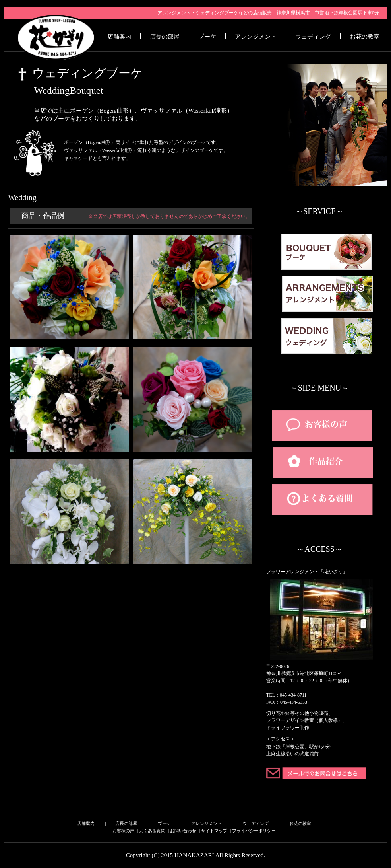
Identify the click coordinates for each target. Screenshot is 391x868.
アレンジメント (256, 36)
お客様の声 (123, 831)
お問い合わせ (183, 831)
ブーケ (207, 36)
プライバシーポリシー (254, 831)
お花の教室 (365, 36)
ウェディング (313, 36)
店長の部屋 (165, 36)
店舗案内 (119, 36)
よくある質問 (152, 831)
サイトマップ (214, 831)
